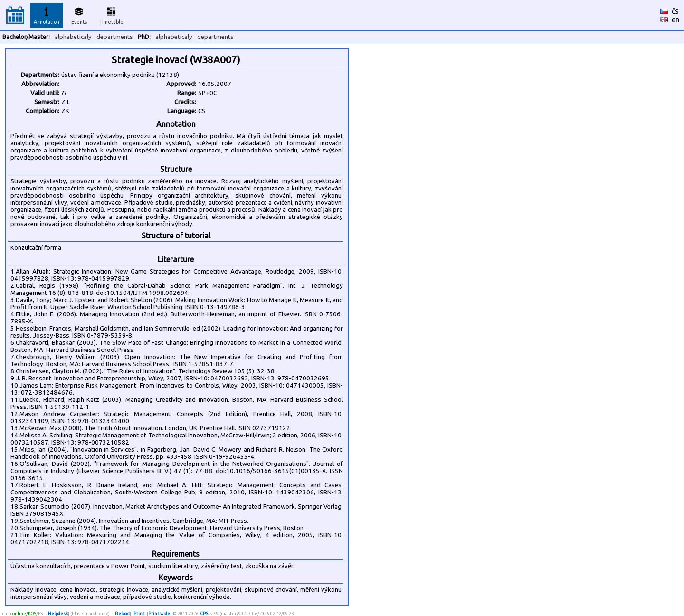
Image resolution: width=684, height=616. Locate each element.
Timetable (111, 14)
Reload (122, 613)
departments (115, 37)
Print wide (159, 613)
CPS (204, 613)
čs (675, 11)
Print (139, 613)
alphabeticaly (73, 37)
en (676, 19)
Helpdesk (58, 613)
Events (79, 14)
